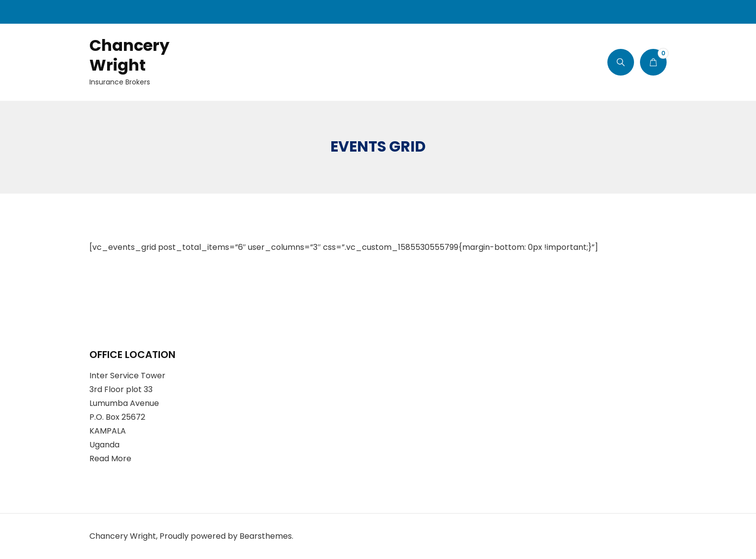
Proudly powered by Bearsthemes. (226, 536)
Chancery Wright (129, 55)
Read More (110, 459)
